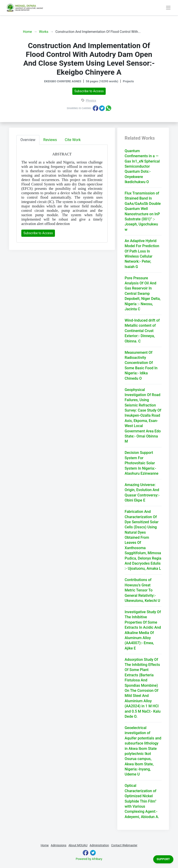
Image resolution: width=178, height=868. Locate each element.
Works (44, 32)
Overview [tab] (28, 140)
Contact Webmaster (124, 845)
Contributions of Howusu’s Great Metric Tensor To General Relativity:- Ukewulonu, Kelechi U (142, 590)
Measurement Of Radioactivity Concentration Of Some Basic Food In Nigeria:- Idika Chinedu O (141, 365)
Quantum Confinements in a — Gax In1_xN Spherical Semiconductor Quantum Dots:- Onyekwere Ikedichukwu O (142, 166)
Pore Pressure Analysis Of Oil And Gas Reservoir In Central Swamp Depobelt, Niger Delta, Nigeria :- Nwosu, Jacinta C (143, 294)
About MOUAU (78, 845)
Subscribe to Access (89, 91)
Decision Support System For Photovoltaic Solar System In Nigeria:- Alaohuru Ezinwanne (142, 463)
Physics (91, 101)
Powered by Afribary (89, 859)
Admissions (59, 845)
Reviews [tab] (50, 140)
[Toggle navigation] (168, 8)
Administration (99, 845)
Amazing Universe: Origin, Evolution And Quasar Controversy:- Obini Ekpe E (142, 492)
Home (27, 32)
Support (163, 859)
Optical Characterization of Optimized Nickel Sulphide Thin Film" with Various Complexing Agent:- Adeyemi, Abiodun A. (142, 801)
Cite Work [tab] (73, 140)
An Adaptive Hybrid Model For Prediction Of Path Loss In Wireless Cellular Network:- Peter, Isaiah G (142, 254)
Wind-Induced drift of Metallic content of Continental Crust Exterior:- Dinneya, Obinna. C (142, 331)
